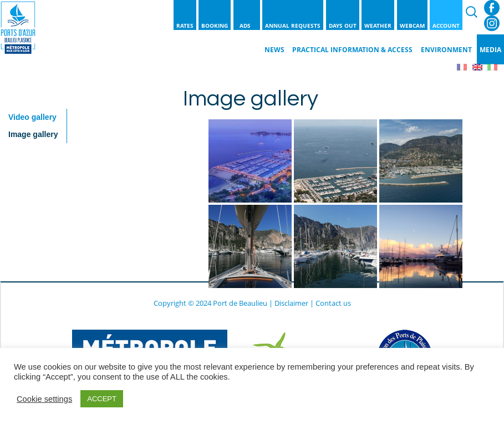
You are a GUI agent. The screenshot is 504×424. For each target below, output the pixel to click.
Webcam (412, 26)
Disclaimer (291, 303)
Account (446, 26)
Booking (215, 26)
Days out (343, 26)
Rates (185, 26)
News (274, 50)
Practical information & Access (352, 50)
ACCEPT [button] (102, 399)
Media (490, 50)
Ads (247, 26)
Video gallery (32, 117)
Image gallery (33, 134)
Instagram (492, 23)
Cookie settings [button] (44, 399)
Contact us (333, 303)
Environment (446, 50)
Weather (378, 26)
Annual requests (293, 26)
